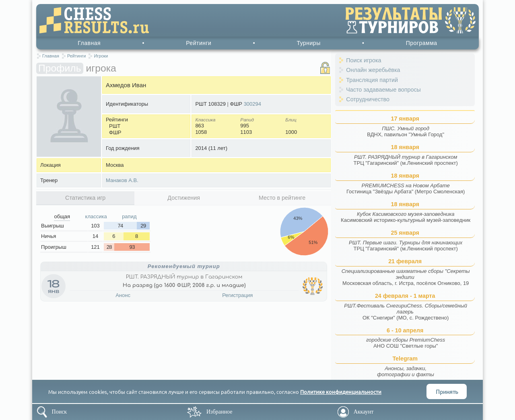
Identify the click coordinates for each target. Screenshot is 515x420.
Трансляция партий (372, 80)
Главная (89, 43)
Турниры (308, 43)
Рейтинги (199, 43)
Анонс (123, 295)
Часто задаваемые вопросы (383, 90)
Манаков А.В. (122, 180)
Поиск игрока (364, 60)
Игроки (101, 56)
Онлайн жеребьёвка (373, 70)
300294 (252, 104)
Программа (422, 43)
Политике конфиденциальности (341, 392)
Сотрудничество (368, 99)
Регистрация (237, 295)
